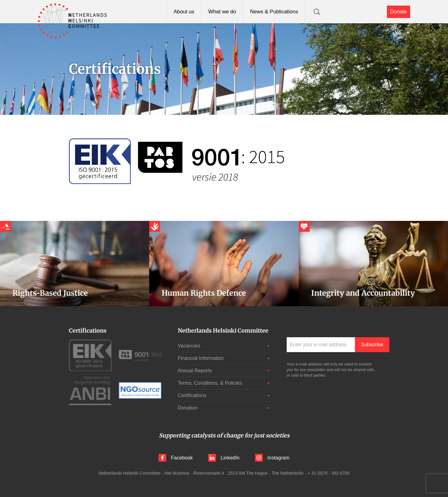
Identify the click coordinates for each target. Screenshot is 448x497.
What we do (222, 12)
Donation (188, 408)
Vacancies (189, 346)
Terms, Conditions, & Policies (210, 383)
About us (184, 12)
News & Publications (274, 12)
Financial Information (201, 358)
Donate (399, 12)
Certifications (192, 395)
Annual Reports (195, 371)
